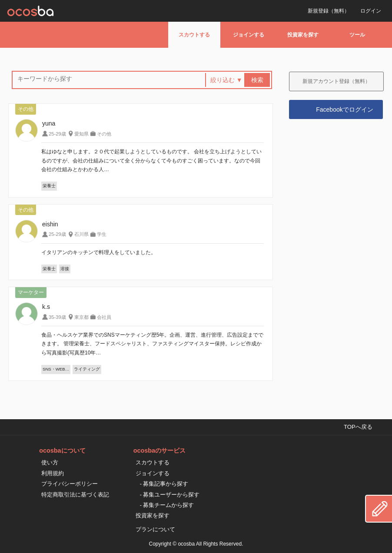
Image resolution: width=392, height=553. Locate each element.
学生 (102, 234)
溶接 (65, 269)
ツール (357, 35)
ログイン (371, 11)
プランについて (155, 529)
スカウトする (194, 35)
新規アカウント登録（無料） (336, 81)
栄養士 (49, 186)
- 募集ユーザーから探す (170, 495)
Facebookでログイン (344, 109)
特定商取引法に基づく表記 (75, 495)
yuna (49, 123)
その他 (104, 134)
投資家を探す (303, 35)
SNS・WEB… (56, 369)
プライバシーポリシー (70, 484)
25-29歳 (57, 134)
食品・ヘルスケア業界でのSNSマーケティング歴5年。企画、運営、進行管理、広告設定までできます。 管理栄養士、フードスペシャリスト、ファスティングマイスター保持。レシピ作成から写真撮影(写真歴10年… (152, 344)
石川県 (81, 234)
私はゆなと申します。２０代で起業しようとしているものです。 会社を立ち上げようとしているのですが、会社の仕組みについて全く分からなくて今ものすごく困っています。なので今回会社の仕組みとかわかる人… (151, 161)
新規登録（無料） (329, 11)
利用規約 (53, 473)
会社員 (104, 317)
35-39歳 (57, 317)
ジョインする (249, 35)
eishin (50, 224)
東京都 (81, 317)
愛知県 (81, 134)
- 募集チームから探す (167, 505)
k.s (46, 307)
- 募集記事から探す (164, 484)
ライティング (87, 369)
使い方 (50, 462)
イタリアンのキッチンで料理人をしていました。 (99, 252)
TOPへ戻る (358, 427)
